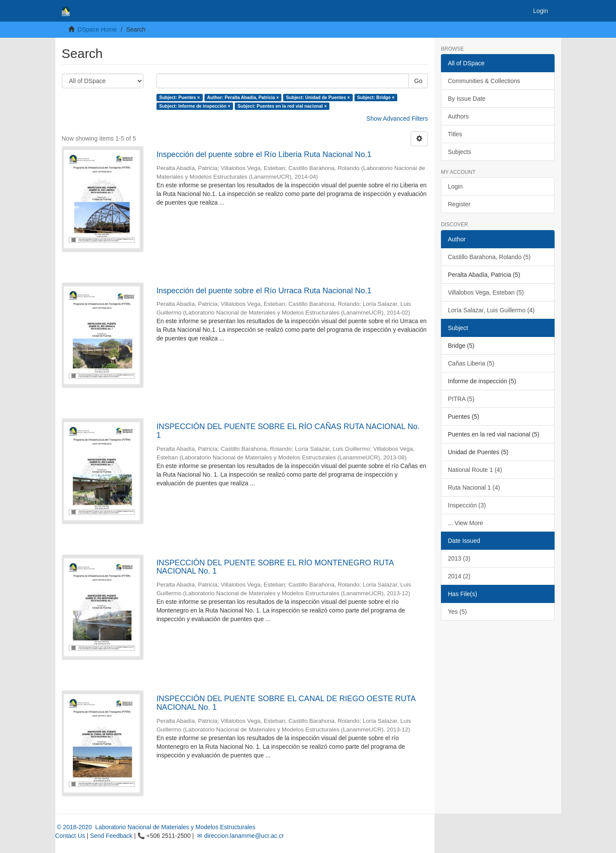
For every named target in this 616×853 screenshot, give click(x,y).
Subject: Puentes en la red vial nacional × (282, 106)
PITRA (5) (461, 399)
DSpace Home (97, 29)
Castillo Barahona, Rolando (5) (489, 257)
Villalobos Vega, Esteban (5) (486, 292)
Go (418, 81)
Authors (458, 116)
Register (459, 204)
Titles (455, 134)
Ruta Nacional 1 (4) (474, 487)
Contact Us (70, 836)
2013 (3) (459, 558)
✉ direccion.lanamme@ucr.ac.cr (239, 836)
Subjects (460, 152)
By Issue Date (467, 99)
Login (455, 186)
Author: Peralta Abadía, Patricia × (243, 97)
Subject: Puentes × (179, 97)
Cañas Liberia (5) (471, 363)
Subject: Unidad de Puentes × (318, 97)
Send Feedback (111, 836)
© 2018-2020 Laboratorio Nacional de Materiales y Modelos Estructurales (155, 827)
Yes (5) (457, 612)
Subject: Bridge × (376, 97)
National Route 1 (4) (475, 470)
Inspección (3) (467, 505)
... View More (465, 523)
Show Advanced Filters (397, 119)
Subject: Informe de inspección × (195, 106)
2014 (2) (459, 576)
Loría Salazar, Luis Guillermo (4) (491, 310)
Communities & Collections (484, 81)
